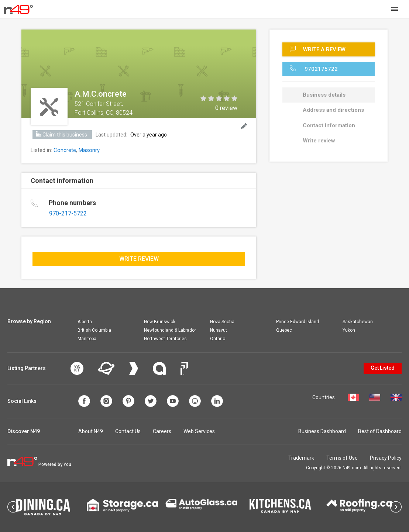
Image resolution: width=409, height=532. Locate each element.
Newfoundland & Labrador (170, 330)
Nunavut (219, 330)
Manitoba (87, 339)
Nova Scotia (222, 322)
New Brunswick (160, 322)
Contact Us (128, 431)
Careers (162, 431)
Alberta (85, 322)
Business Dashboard (322, 431)
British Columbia (94, 330)
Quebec (284, 330)
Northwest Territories (165, 339)
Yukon (349, 330)
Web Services (199, 431)
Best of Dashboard (380, 431)
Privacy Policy (386, 458)
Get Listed (383, 368)
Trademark (301, 458)
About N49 (91, 431)
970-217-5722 (68, 213)
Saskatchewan (358, 322)
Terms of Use (342, 458)
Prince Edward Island (298, 322)
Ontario (218, 339)
